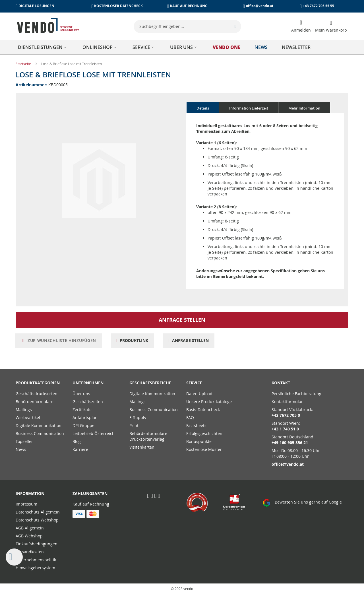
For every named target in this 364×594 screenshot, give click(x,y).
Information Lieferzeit (249, 108)
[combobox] (187, 26)
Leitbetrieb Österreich (94, 433)
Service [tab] (194, 383)
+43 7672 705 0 (286, 415)
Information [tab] (30, 493)
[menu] (182, 47)
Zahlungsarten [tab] (90, 493)
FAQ (190, 417)
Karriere (80, 449)
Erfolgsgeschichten (204, 433)
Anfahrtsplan (85, 417)
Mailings (24, 410)
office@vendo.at (260, 6)
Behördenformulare (35, 402)
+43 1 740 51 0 (285, 429)
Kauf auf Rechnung (91, 504)
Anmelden (301, 30)
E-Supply (138, 417)
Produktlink (135, 340)
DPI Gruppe (83, 425)
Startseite (24, 64)
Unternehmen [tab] (88, 383)
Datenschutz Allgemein (38, 512)
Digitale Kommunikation (39, 425)
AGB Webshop (29, 536)
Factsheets (196, 425)
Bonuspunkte (199, 441)
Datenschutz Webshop (37, 520)
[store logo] (48, 26)
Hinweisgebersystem (35, 568)
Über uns (81, 394)
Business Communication (40, 433)
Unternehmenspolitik (36, 560)
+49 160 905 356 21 (290, 443)
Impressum (26, 504)
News (21, 449)
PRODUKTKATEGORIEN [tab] (38, 383)
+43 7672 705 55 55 (318, 6)
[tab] (203, 108)
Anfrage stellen (182, 320)
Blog (77, 441)
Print (134, 425)
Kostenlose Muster (204, 449)
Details (203, 108)
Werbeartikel (28, 417)
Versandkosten (30, 552)
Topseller (24, 441)
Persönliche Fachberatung (296, 394)
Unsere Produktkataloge (209, 402)
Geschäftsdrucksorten (37, 394)
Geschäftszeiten (88, 402)
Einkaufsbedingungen (37, 544)
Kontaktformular (287, 402)
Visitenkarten (142, 447)
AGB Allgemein (30, 528)
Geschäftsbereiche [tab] (150, 383)
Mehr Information (304, 108)
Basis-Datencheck (203, 410)
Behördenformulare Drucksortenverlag (148, 436)
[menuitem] (43, 47)
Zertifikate (82, 410)
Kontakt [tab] (281, 383)
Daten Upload (199, 394)
